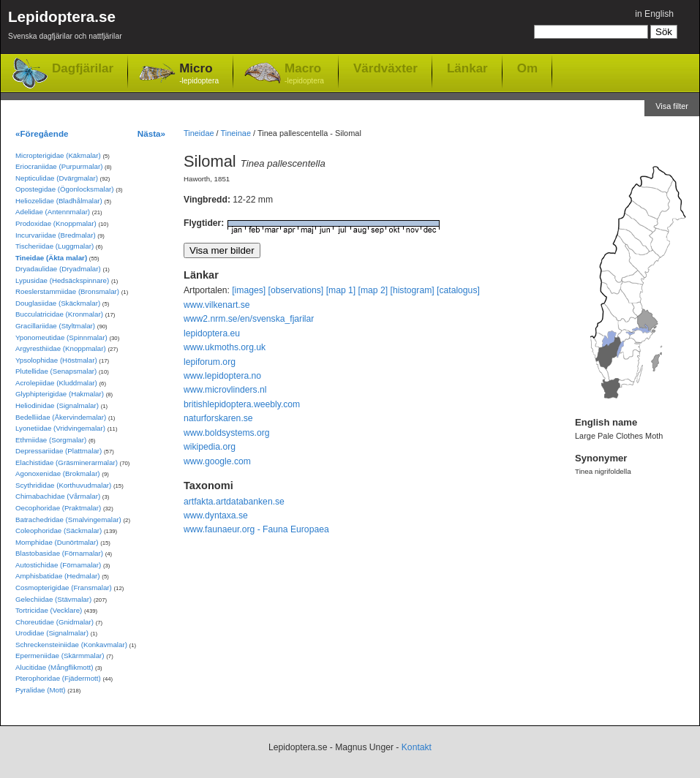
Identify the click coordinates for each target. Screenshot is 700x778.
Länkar (467, 68)
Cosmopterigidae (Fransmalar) (64, 588)
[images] (249, 290)
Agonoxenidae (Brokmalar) (58, 473)
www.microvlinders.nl (225, 390)
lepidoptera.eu (212, 333)
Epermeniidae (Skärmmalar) (60, 656)
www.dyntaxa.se (216, 515)
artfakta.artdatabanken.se (234, 502)
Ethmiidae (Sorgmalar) (51, 440)
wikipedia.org (210, 447)
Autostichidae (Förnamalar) (58, 565)
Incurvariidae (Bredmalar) (56, 235)
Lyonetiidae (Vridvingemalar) (60, 428)
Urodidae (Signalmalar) (52, 633)
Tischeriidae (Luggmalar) (54, 246)
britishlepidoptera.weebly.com (242, 404)
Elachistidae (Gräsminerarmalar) (67, 462)
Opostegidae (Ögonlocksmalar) (65, 189)
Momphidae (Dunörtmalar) (57, 542)
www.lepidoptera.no (222, 376)
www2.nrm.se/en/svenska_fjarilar (249, 319)
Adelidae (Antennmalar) (53, 212)
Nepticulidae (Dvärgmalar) (57, 178)
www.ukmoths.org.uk (225, 347)
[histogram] (413, 290)
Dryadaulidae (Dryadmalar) (58, 269)
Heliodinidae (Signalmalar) (57, 405)
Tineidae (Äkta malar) (51, 258)
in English (654, 14)
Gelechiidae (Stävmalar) (53, 599)
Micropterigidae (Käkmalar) (58, 155)
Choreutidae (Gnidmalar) (54, 622)
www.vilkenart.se (217, 305)
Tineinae (236, 133)
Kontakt (417, 747)
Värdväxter (385, 68)
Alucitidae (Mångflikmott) (54, 667)
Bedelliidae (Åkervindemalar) (61, 417)
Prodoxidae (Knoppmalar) (56, 223)
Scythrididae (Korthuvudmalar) (63, 485)
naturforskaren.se (218, 418)
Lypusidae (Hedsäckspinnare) (62, 280)
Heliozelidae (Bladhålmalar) (59, 201)
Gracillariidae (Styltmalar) (55, 326)
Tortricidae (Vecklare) (49, 610)
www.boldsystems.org (227, 433)
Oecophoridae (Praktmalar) (58, 508)
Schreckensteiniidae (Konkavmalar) (71, 645)
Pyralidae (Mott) (41, 690)
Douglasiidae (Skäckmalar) (58, 303)
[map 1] (341, 290)
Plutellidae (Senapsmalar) (56, 371)
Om (527, 68)
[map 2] (373, 290)
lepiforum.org (210, 362)
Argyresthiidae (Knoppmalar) (61, 348)
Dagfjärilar (83, 68)
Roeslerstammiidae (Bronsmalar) (67, 291)
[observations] (296, 290)
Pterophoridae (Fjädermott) (58, 678)
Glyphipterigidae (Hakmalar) (60, 394)
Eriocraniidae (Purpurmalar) (59, 166)
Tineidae (199, 133)
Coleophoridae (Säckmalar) (59, 530)
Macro (304, 74)
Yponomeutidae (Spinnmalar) (61, 337)
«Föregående (42, 133)
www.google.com (217, 461)
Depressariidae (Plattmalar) (59, 451)
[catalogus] (458, 290)
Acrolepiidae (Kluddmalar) (56, 383)
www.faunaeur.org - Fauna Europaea (256, 529)
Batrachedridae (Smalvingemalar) (68, 520)
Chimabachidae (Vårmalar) (58, 496)
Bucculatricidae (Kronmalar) (59, 314)
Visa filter (672, 106)
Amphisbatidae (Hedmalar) (58, 576)
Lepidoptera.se (65, 27)
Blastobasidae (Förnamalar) (59, 553)
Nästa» (151, 133)
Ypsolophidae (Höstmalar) (56, 360)
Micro (199, 74)
